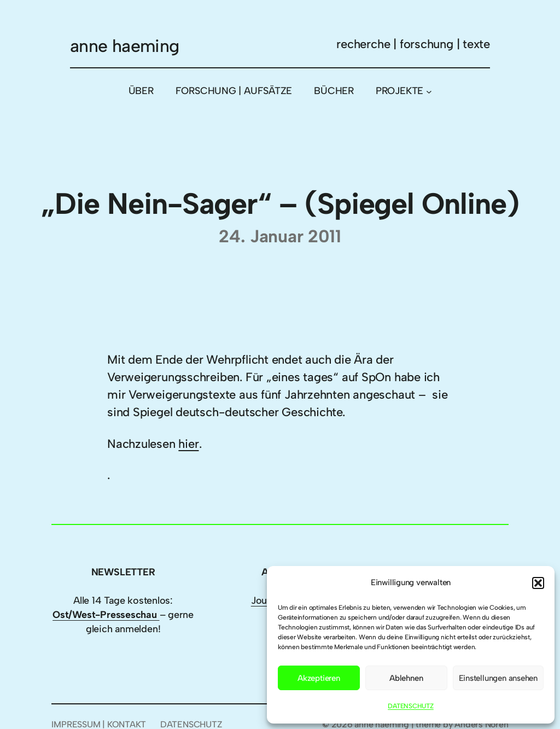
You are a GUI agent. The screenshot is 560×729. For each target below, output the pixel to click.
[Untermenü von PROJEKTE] (429, 91)
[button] (538, 583)
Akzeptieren (319, 678)
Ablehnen (406, 678)
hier (188, 444)
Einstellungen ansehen (498, 678)
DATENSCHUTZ (411, 706)
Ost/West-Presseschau (106, 615)
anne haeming (124, 46)
